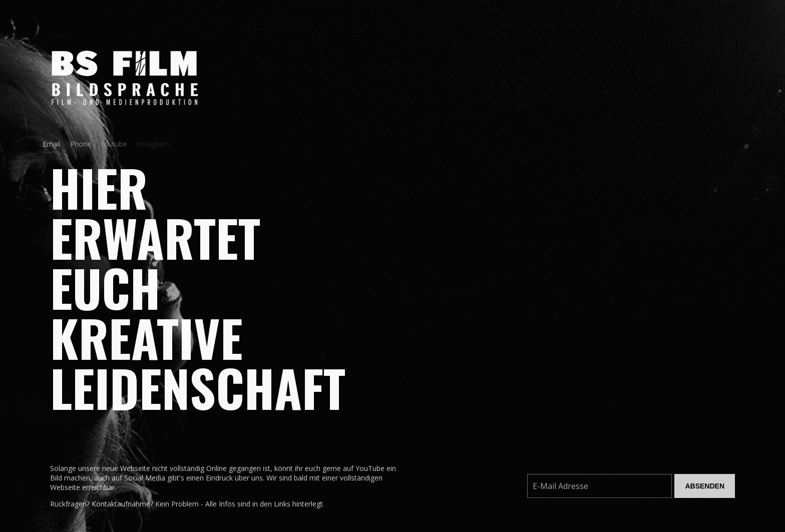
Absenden (705, 488)
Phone (77, 144)
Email (48, 144)
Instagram (150, 144)
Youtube (109, 144)
